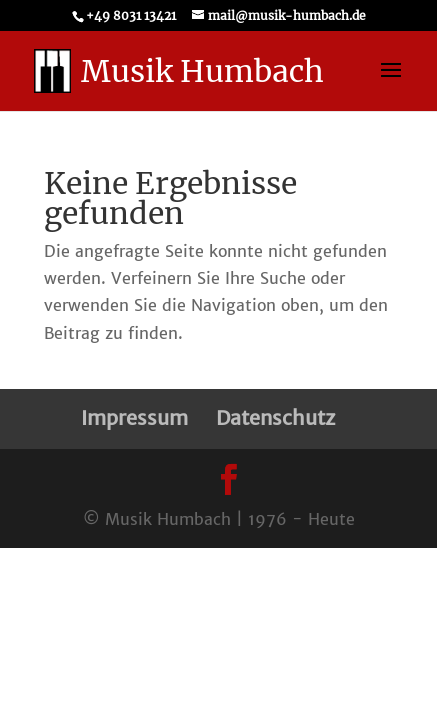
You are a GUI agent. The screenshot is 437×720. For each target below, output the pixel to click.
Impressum (134, 417)
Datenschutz (275, 417)
